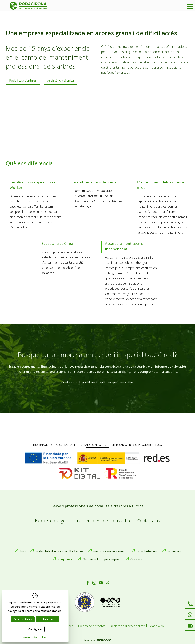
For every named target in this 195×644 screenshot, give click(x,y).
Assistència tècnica (60, 80)
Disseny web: (97, 640)
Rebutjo (48, 619)
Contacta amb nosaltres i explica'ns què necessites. (98, 382)
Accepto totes (23, 619)
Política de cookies (35, 637)
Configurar (35, 629)
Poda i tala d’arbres (23, 80)
